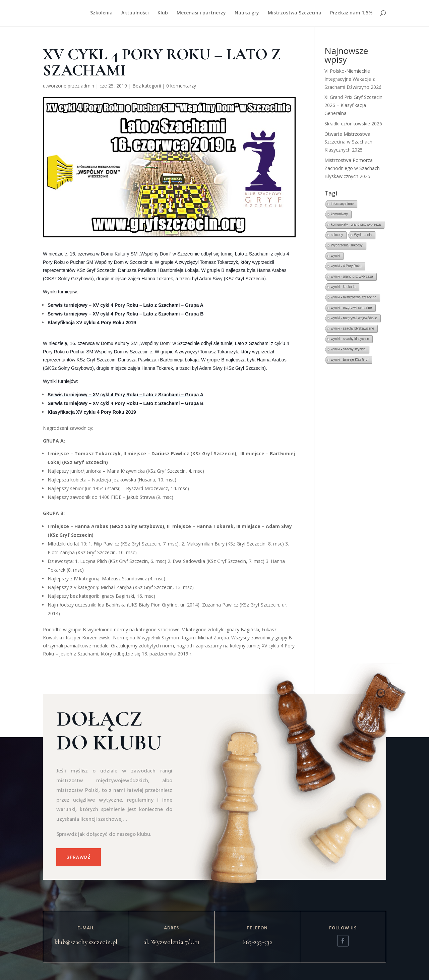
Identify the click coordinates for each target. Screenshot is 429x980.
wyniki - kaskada (343, 287)
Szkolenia (101, 14)
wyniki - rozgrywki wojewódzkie (354, 318)
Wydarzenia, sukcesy (347, 245)
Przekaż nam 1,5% (351, 14)
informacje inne (342, 204)
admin (87, 86)
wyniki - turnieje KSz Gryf (350, 360)
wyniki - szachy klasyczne (350, 339)
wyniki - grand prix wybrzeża (352, 276)
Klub (163, 14)
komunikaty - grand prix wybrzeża (356, 224)
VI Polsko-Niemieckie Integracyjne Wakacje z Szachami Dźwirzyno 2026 (353, 79)
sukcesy (337, 235)
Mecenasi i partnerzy (201, 14)
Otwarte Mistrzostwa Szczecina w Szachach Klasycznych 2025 (348, 142)
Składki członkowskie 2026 (353, 124)
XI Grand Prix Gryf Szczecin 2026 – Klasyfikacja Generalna (353, 105)
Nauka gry (247, 14)
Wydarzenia (363, 235)
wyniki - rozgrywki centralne (351, 308)
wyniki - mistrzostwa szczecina (354, 297)
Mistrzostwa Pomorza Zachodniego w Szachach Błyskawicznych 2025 (352, 168)
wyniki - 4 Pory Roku (346, 266)
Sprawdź (79, 857)
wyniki (335, 256)
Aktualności (135, 14)
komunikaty (339, 214)
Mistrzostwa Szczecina (295, 14)
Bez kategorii (147, 86)
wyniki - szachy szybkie (348, 349)
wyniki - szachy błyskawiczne (352, 328)
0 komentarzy (181, 86)
